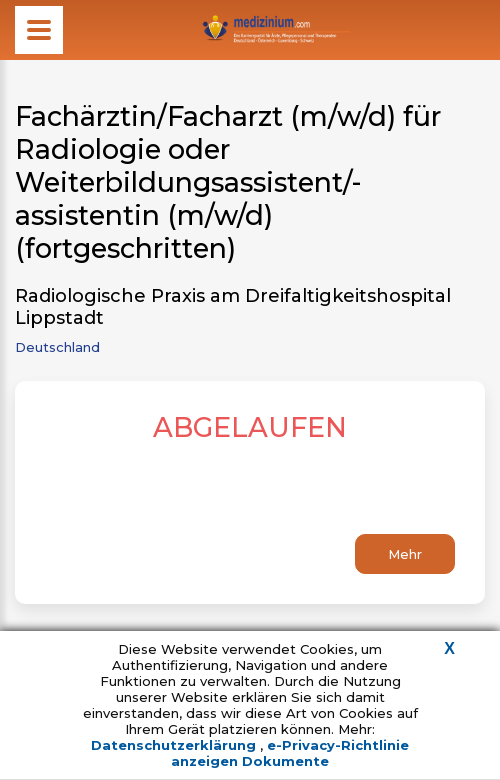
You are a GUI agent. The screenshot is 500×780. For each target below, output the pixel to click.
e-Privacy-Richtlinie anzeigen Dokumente (290, 753)
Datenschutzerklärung (175, 745)
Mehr (405, 554)
